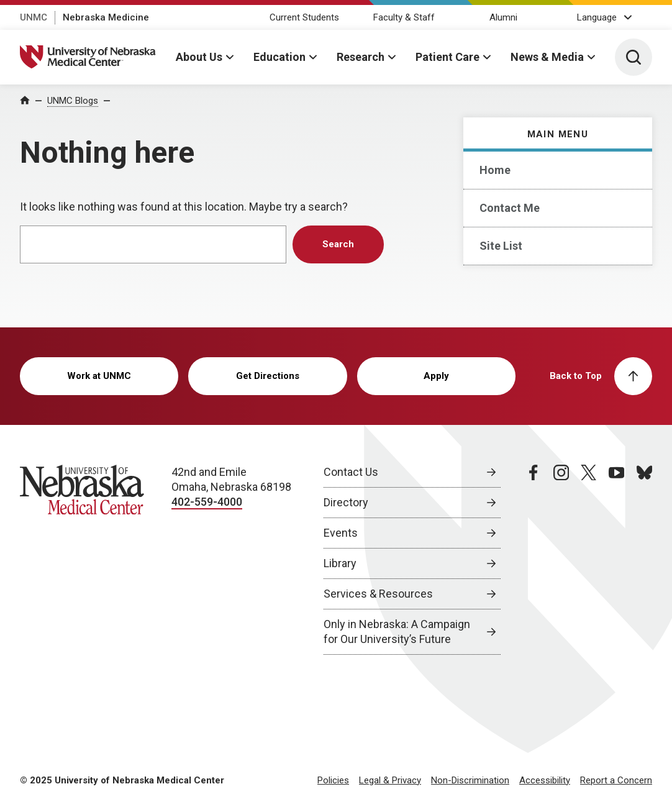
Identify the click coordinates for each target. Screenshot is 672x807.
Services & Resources (378, 594)
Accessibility (545, 780)
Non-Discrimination (470, 780)
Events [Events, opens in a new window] (341, 533)
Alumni (503, 17)
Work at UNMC (99, 376)
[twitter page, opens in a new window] (588, 560)
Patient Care (447, 57)
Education (279, 57)
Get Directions (268, 376)
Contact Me (510, 208)
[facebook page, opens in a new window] (533, 560)
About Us (199, 57)
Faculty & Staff (404, 17)
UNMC (34, 17)
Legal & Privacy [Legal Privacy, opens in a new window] (390, 780)
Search (338, 244)
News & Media (547, 57)
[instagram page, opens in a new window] (561, 560)
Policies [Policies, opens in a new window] (333, 780)
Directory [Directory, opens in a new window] (346, 502)
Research (361, 57)
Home (495, 170)
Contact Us (351, 472)
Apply (436, 376)
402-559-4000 (207, 502)
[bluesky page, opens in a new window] (644, 560)
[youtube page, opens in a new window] (616, 560)
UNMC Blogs (73, 101)
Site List (501, 246)
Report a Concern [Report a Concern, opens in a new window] (616, 780)
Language (597, 17)
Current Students (304, 17)
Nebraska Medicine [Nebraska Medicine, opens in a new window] (106, 17)
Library (340, 563)
